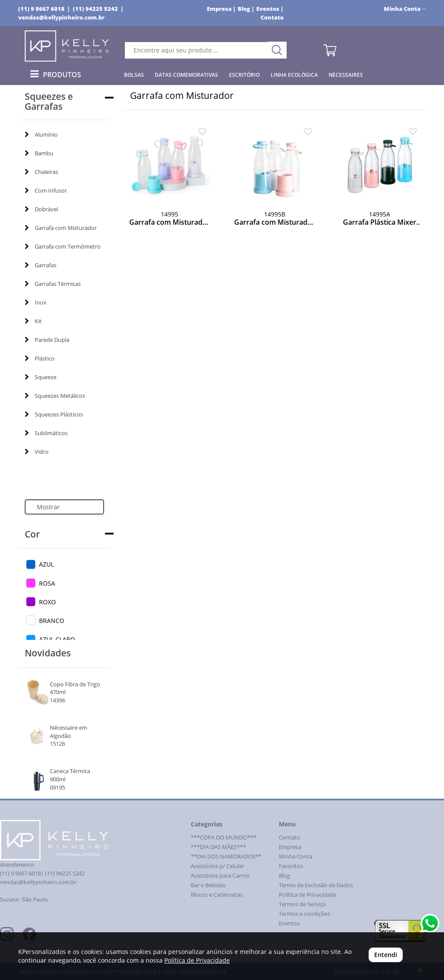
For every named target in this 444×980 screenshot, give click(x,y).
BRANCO (52, 621)
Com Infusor (46, 190)
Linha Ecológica (294, 75)
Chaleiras (41, 172)
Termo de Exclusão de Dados (316, 885)
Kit (33, 321)
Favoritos (291, 866)
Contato (272, 18)
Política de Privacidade (308, 895)
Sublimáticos (46, 433)
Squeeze (41, 377)
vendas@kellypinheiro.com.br (61, 18)
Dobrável (41, 209)
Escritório (244, 75)
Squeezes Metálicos (55, 396)
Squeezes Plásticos (54, 414)
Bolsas (134, 75)
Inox (36, 302)
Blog (284, 876)
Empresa (290, 847)
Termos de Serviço (302, 904)
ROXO (47, 602)
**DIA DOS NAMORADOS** (226, 857)
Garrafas (41, 265)
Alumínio (41, 134)
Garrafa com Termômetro (63, 246)
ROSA (47, 583)
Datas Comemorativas (186, 75)
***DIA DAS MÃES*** (218, 847)
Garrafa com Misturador (61, 228)
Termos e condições (304, 914)
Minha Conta (295, 857)
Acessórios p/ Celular (217, 866)
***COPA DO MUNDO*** (224, 837)
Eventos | (270, 9)
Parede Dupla (47, 340)
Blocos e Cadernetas (217, 895)
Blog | (246, 9)
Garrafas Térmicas (53, 284)
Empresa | (221, 9)
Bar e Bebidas (208, 885)
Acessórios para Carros (220, 876)
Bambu (39, 153)
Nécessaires (346, 75)
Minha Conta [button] (405, 9)
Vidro (37, 452)
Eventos (289, 923)
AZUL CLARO (57, 639)
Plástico (40, 358)
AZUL (46, 564)
